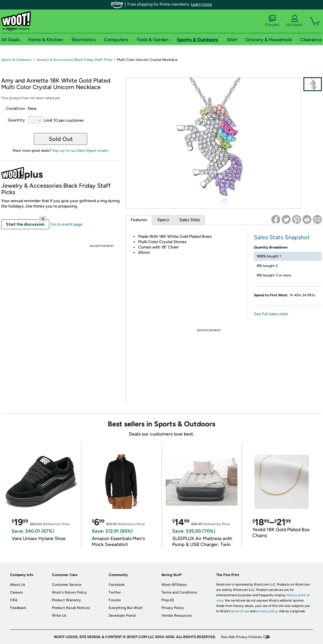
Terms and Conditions (179, 592)
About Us (18, 585)
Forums (272, 21)
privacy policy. (267, 611)
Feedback (18, 608)
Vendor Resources (177, 615)
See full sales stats (271, 314)
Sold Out (61, 139)
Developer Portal (122, 615)
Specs (163, 220)
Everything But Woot (126, 608)
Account (294, 21)
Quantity (16, 120)
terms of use (240, 611)
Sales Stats (190, 220)
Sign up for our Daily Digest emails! (81, 151)
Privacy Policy (173, 608)
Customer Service (67, 585)
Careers (16, 592)
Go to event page (66, 224)
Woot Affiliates (174, 585)
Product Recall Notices (71, 608)
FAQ (14, 600)
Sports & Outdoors (16, 60)
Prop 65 (168, 600)
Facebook (117, 585)
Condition (15, 109)
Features (139, 220)
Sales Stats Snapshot (282, 237)
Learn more (201, 4)
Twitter (115, 592)
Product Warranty (66, 600)
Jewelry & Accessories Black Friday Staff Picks (74, 60)
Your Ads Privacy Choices (241, 637)
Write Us (59, 615)
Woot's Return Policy (69, 592)
